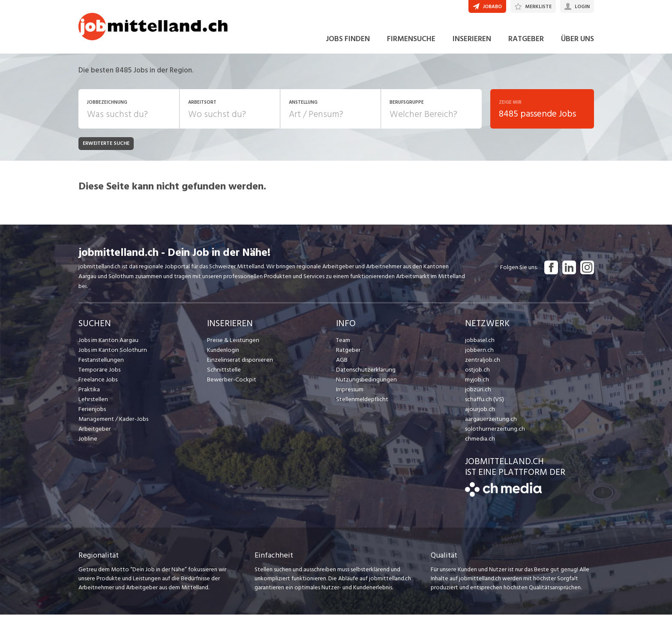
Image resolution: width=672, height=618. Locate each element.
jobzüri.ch (477, 393)
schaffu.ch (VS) (483, 403)
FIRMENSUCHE (411, 42)
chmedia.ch (479, 442)
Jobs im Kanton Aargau (108, 343)
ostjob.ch (477, 373)
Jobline (88, 442)
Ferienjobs (92, 412)
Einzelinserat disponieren (239, 363)
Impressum (349, 393)
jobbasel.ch (479, 343)
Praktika (89, 393)
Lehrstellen (92, 403)
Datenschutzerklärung (364, 373)
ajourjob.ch (479, 412)
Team (343, 343)
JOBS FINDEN (348, 42)
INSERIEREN (472, 42)
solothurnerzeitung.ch (493, 432)
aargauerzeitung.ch (489, 422)
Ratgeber (348, 353)
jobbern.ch (478, 353)
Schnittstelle (223, 373)
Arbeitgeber (94, 432)
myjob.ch (477, 383)
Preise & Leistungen (232, 343)
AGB (342, 363)
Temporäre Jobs (99, 373)
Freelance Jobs (97, 383)
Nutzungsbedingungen (365, 383)
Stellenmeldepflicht (361, 403)
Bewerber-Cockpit (231, 383)
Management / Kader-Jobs (113, 422)
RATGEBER (526, 42)
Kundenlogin (223, 353)
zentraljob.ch (482, 363)
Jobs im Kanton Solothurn (111, 353)
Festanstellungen (100, 363)
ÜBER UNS (577, 42)
